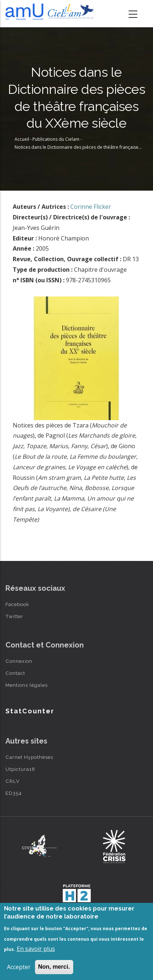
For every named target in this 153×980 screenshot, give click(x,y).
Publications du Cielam (56, 139)
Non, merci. (54, 967)
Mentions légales (27, 685)
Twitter (14, 616)
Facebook (17, 604)
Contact (15, 673)
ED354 (14, 793)
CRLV (13, 781)
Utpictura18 (20, 769)
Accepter (19, 967)
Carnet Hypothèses (29, 757)
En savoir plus (36, 949)
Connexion (19, 661)
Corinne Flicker (91, 207)
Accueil (22, 139)
